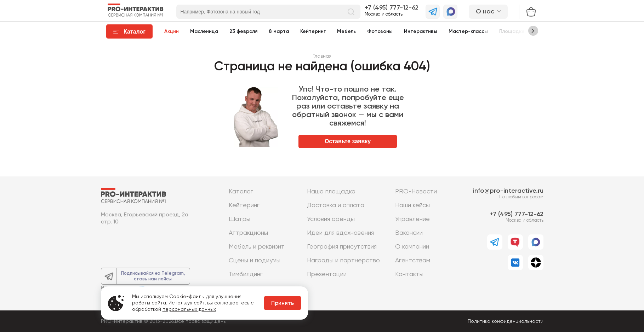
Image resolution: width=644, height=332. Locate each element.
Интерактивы (421, 31)
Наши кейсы (412, 205)
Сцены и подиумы (255, 261)
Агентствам (413, 261)
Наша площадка (331, 192)
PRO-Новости (416, 192)
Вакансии (409, 233)
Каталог (241, 192)
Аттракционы (248, 233)
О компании (412, 247)
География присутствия (342, 247)
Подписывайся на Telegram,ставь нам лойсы (153, 276)
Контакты (409, 274)
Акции (172, 31)
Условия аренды (331, 219)
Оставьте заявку (348, 141)
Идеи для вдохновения (340, 233)
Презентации (327, 274)
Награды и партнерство (343, 261)
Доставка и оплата (336, 205)
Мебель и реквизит (257, 247)
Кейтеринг (313, 31)
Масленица (204, 31)
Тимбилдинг (246, 274)
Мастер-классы (468, 31)
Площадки (512, 31)
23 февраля (243, 31)
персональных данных (189, 309)
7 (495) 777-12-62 (393, 8)
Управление (412, 219)
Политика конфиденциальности (506, 321)
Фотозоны (380, 31)
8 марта (279, 31)
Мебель (346, 31)
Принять (283, 303)
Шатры (240, 219)
